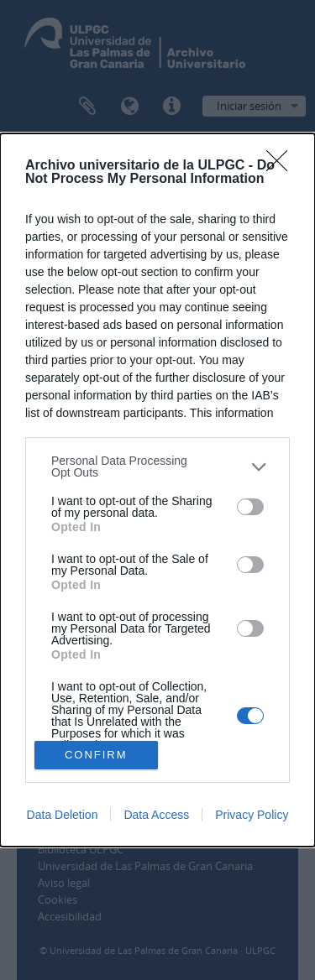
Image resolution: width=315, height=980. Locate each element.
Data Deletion (63, 815)
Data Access (156, 815)
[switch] (250, 507)
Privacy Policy (252, 815)
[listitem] (157, 467)
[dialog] (157, 490)
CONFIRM (96, 755)
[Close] (282, 166)
